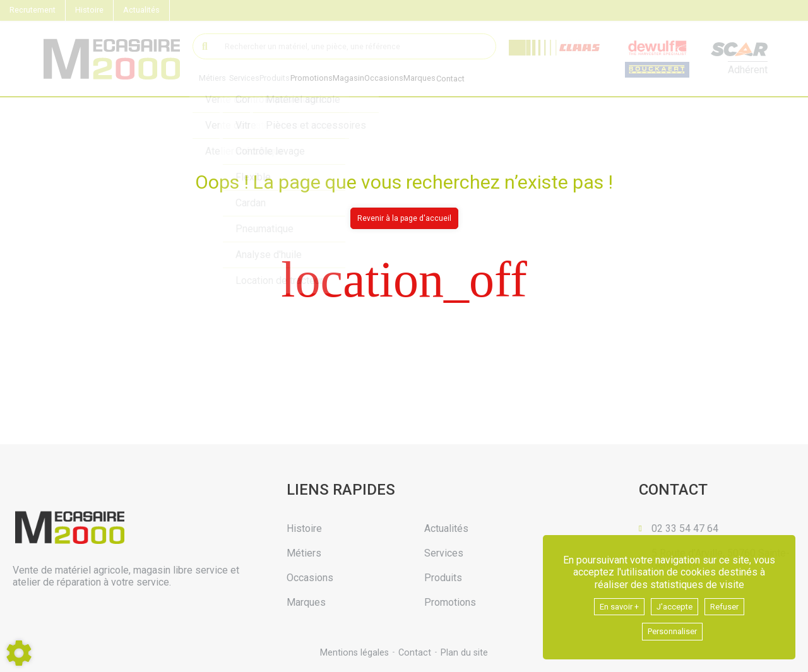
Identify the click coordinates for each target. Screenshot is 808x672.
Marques (440, 80)
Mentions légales (353, 653)
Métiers (212, 79)
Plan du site (466, 653)
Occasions (400, 80)
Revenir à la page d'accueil (404, 218)
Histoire (89, 10)
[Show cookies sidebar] (19, 653)
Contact (475, 80)
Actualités (141, 10)
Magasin (361, 80)
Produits (280, 79)
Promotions (320, 80)
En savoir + (613, 604)
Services (246, 79)
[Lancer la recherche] (205, 46)
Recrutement (33, 10)
